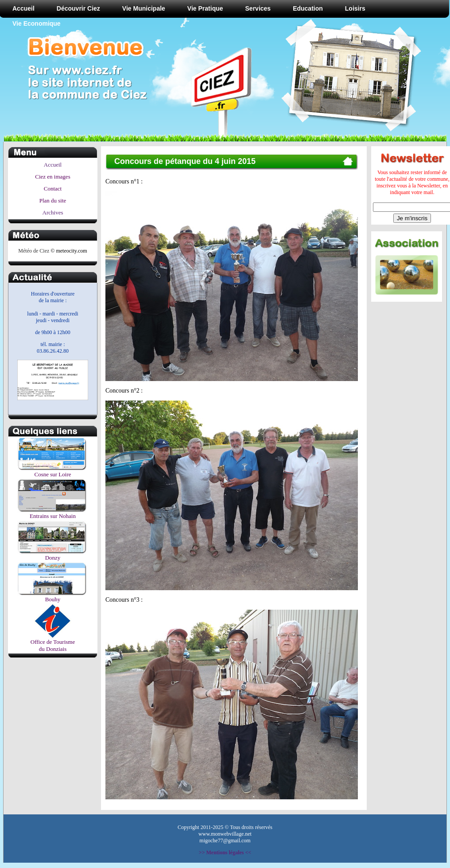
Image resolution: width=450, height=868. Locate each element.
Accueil (23, 8)
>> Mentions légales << (225, 852)
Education (308, 8)
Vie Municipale (144, 8)
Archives (53, 212)
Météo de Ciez (34, 251)
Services (258, 8)
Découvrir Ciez (78, 8)
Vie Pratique (205, 8)
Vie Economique (37, 23)
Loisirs (355, 8)
